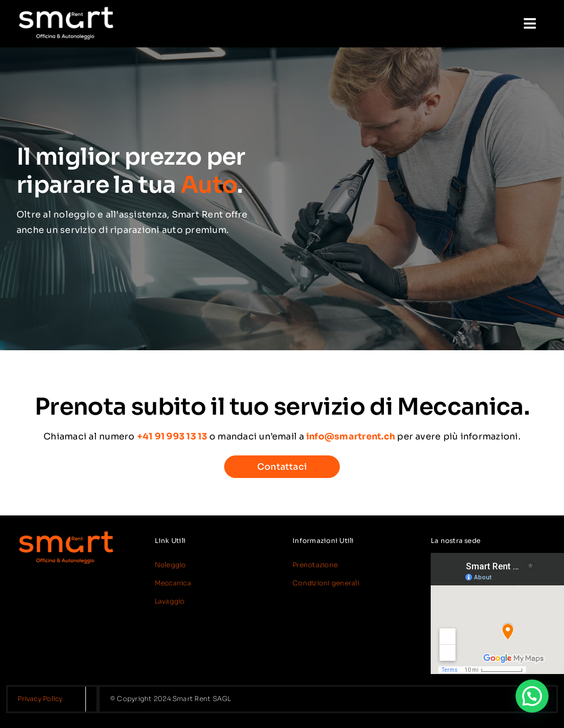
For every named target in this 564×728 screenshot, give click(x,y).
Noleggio (170, 565)
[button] (532, 696)
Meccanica (173, 583)
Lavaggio (170, 601)
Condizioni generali (326, 583)
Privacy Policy (40, 699)
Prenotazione (315, 565)
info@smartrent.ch (351, 436)
